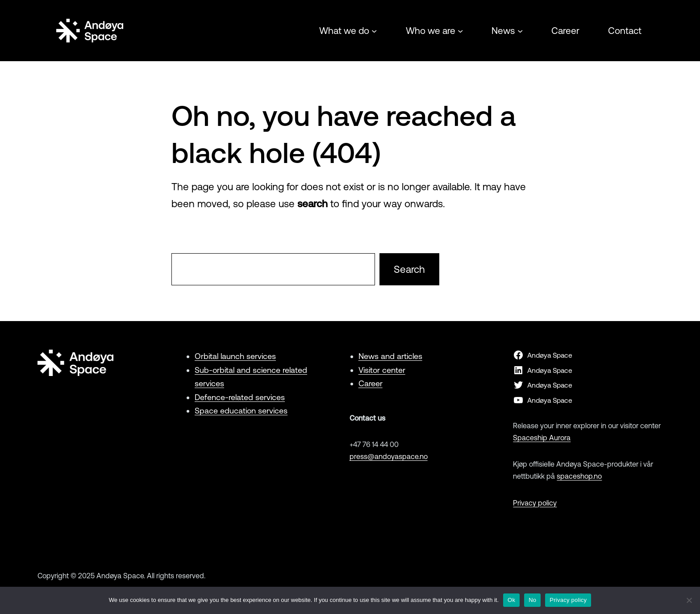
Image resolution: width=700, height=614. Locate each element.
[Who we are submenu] (460, 30)
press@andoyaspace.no (389, 456)
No (532, 600)
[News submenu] (520, 30)
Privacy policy (535, 503)
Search (409, 269)
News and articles (390, 356)
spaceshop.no (579, 476)
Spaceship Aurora (542, 438)
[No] (689, 600)
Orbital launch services (235, 356)
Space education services (241, 411)
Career (371, 383)
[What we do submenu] (374, 30)
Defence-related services (240, 397)
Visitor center (382, 370)
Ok (511, 600)
